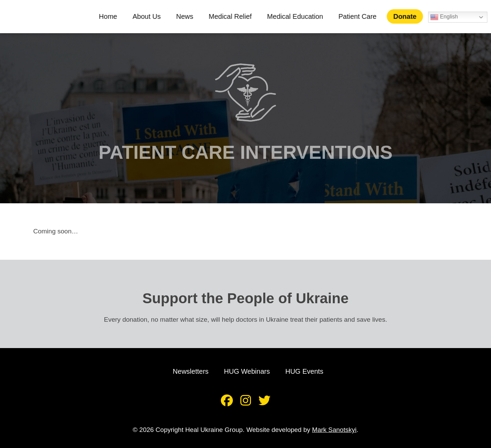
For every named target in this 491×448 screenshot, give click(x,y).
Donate (408, 16)
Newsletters (191, 371)
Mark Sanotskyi (334, 430)
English (448, 17)
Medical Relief (234, 16)
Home (111, 16)
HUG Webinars (247, 371)
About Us (150, 16)
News (188, 16)
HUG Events (304, 371)
